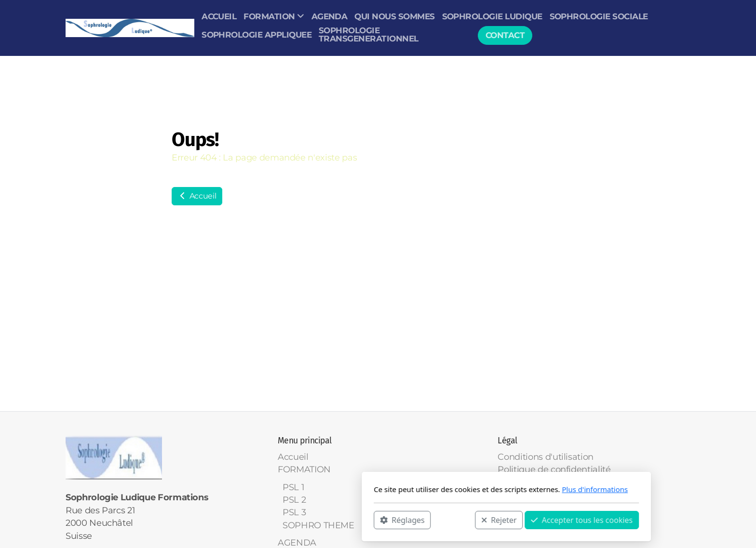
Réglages (274, 520)
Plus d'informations (466, 489)
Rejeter (371, 520)
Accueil (197, 196)
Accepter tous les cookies (453, 520)
